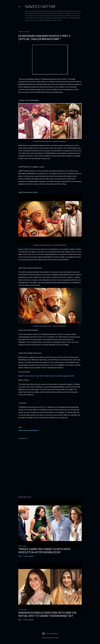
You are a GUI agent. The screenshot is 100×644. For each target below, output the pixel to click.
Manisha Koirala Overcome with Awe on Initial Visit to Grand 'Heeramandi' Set (47, 614)
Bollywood (26, 430)
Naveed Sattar (40, 6)
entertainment (34, 430)
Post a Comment (28, 556)
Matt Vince (55, 638)
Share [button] (20, 427)
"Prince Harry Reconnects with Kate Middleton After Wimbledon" (44, 551)
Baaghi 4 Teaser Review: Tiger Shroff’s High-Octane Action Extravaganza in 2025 (46, 376)
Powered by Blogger (50, 634)
